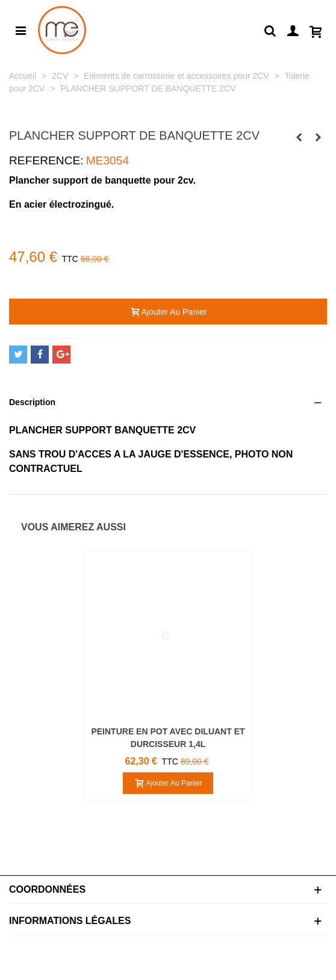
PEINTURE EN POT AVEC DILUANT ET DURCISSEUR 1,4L (168, 738)
